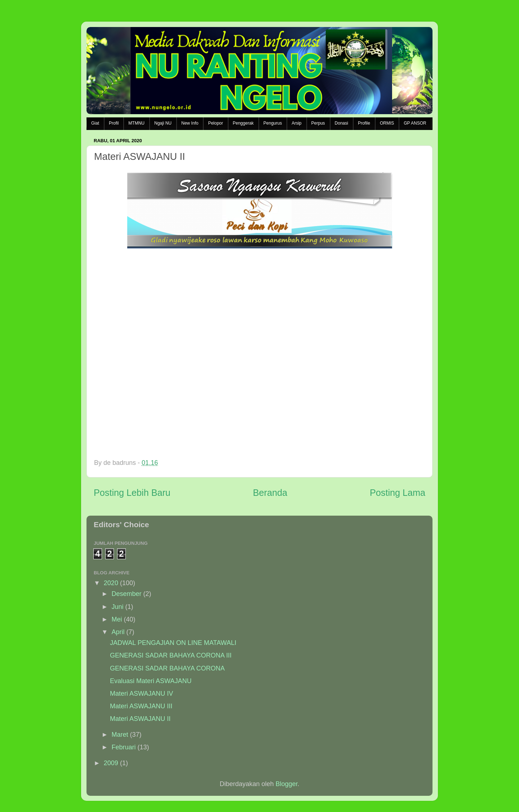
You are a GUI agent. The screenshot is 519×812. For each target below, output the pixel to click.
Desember (126, 594)
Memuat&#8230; (227, 352)
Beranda (270, 493)
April (118, 632)
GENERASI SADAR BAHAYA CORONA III (171, 655)
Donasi (341, 123)
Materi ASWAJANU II (140, 719)
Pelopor (215, 123)
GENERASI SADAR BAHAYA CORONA (167, 668)
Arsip (296, 123)
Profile (364, 123)
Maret (120, 735)
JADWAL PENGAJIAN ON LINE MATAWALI (173, 643)
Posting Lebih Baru (132, 493)
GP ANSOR (415, 123)
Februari (123, 747)
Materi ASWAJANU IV (141, 694)
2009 (111, 763)
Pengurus (273, 123)
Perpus (318, 123)
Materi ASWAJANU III (141, 706)
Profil (114, 123)
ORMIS (387, 123)
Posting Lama (398, 493)
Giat (95, 123)
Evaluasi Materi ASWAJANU (151, 681)
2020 (111, 583)
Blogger (287, 784)
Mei (117, 619)
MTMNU (136, 123)
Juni (117, 607)
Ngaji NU (163, 123)
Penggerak (243, 123)
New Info (190, 123)
